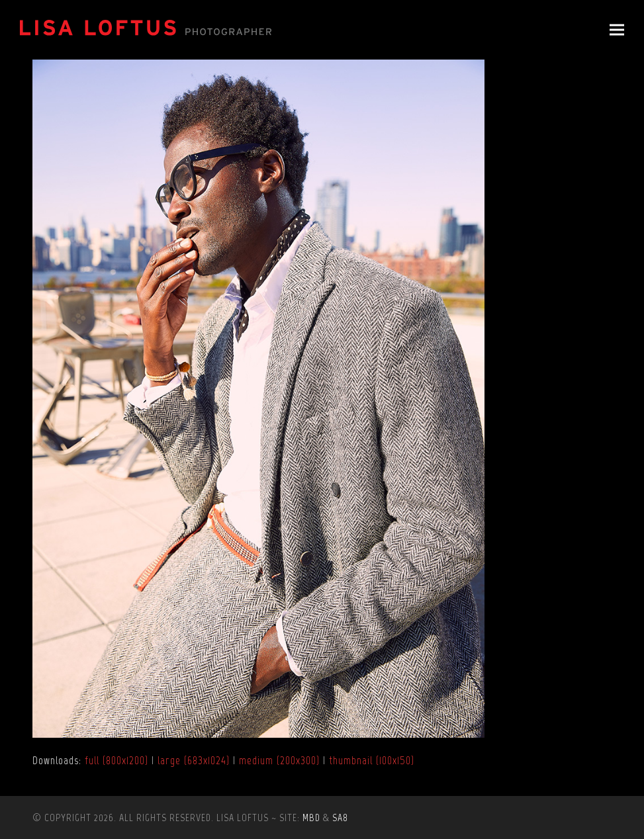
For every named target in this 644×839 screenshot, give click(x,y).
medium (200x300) (279, 760)
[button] (617, 30)
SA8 (340, 817)
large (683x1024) (194, 760)
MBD (311, 817)
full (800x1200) (116, 760)
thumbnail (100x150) (372, 760)
